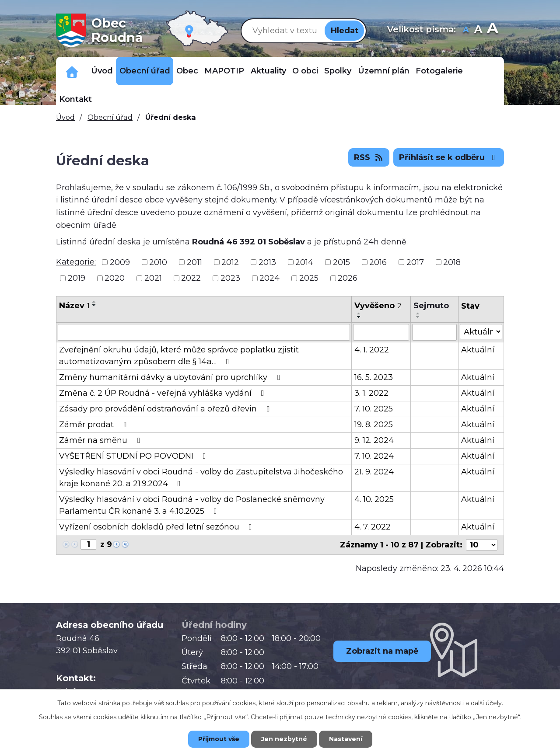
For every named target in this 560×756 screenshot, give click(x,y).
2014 (304, 262)
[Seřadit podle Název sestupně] (94, 305)
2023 (230, 278)
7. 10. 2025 (374, 409)
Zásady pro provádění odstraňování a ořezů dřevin (166, 409)
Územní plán (384, 71)
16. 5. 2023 (374, 377)
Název (74, 306)
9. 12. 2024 (374, 440)
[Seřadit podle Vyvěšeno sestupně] (359, 317)
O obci (305, 71)
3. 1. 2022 (371, 393)
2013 (267, 262)
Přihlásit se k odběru (449, 157)
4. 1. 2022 (372, 350)
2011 (194, 262)
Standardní (478, 30)
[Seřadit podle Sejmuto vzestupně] (418, 314)
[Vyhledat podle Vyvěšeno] (381, 332)
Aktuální (478, 350)
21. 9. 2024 (374, 472)
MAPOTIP (224, 71)
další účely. (487, 703)
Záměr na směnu (101, 440)
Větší (492, 30)
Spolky (338, 71)
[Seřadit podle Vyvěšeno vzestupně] (359, 314)
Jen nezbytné (284, 739)
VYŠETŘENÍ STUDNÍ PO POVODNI (134, 456)
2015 (341, 262)
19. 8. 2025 (374, 425)
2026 (348, 278)
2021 (153, 278)
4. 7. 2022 (373, 527)
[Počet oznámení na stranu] (482, 545)
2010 (158, 262)
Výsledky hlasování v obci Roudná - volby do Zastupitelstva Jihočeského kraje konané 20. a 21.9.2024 (201, 478)
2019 (77, 278)
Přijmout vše (219, 739)
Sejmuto (431, 306)
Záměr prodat (94, 425)
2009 (120, 262)
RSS (369, 157)
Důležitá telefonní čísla (72, 71)
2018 (452, 262)
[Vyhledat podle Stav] (481, 332)
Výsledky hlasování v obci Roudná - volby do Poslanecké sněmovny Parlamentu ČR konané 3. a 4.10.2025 (192, 505)
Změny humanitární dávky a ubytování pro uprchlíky (171, 377)
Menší (466, 30)
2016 (378, 262)
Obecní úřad (145, 71)
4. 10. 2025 (374, 499)
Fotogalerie (439, 71)
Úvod (102, 71)
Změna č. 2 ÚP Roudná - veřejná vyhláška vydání (163, 393)
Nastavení (346, 739)
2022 (191, 278)
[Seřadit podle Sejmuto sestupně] (418, 317)
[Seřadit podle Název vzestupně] (94, 302)
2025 (309, 278)
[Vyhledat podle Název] (204, 332)
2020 (115, 278)
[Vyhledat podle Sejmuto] (434, 332)
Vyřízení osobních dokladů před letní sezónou (157, 527)
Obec (187, 71)
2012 (230, 262)
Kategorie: (76, 262)
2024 (269, 278)
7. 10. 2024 (374, 456)
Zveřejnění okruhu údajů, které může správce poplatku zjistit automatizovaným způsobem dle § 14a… (179, 356)
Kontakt (75, 99)
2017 (415, 262)
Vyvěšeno (378, 306)
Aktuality (268, 71)
